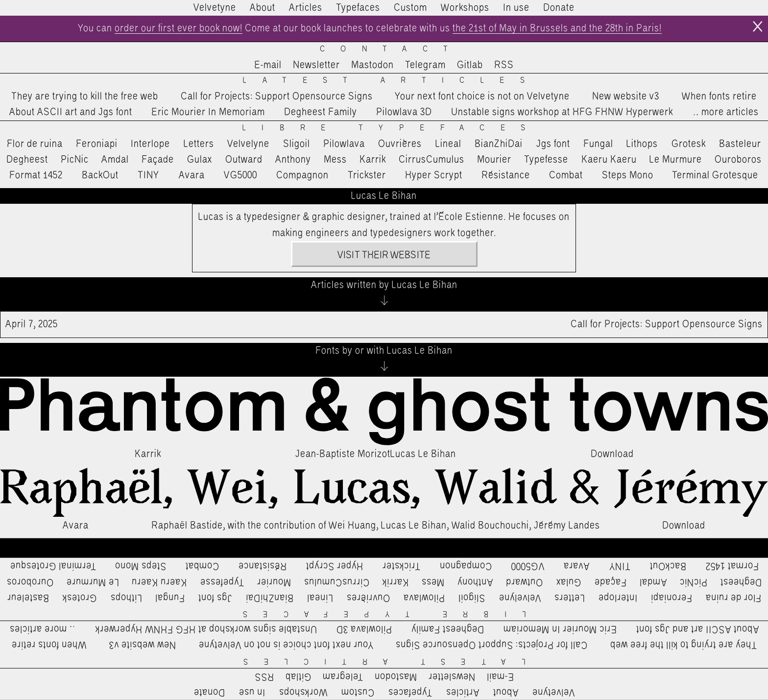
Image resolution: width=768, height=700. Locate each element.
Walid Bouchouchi (490, 526)
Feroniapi (97, 144)
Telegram (425, 65)
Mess (335, 160)
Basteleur (740, 144)
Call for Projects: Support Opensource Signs (277, 97)
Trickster (367, 175)
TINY (149, 175)
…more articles (725, 112)
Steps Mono (628, 175)
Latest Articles (391, 81)
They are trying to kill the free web (85, 97)
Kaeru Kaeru (609, 160)
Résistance (506, 175)
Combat (566, 175)
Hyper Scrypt (434, 175)
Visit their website (384, 255)
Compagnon (302, 175)
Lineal (448, 144)
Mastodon (372, 65)
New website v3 (626, 97)
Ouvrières (400, 144)
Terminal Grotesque (715, 175)
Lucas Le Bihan (423, 454)
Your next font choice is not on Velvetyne (482, 97)
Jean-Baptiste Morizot (343, 454)
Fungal (598, 144)
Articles (306, 8)
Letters (199, 144)
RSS (504, 65)
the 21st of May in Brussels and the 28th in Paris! (557, 28)
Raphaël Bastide (187, 526)
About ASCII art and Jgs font (71, 112)
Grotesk (689, 144)
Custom (410, 8)
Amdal (115, 160)
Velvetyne (215, 8)
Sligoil (297, 144)
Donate (559, 8)
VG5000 (240, 175)
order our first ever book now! (179, 28)
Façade (158, 160)
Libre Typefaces (392, 128)
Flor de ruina (35, 144)
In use (516, 8)
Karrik (373, 160)
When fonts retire (719, 97)
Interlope (150, 144)
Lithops (642, 144)
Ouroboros (738, 160)
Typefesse (546, 160)
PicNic (75, 160)
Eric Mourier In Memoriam (208, 112)
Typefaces (358, 8)
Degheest (27, 160)
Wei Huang (352, 526)
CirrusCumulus (432, 160)
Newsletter (316, 65)
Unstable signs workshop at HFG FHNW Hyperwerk (562, 112)
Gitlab (470, 65)
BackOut (100, 175)
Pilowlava (344, 144)
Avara (192, 175)
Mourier (494, 160)
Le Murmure (676, 160)
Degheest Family (321, 112)
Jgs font (553, 144)
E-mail (268, 65)
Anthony (293, 160)
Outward (244, 160)
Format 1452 (36, 175)
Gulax (200, 160)
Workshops (465, 8)
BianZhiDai (499, 144)
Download (612, 454)
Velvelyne (248, 144)
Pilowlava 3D (404, 112)
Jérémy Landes (567, 526)
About (263, 8)
